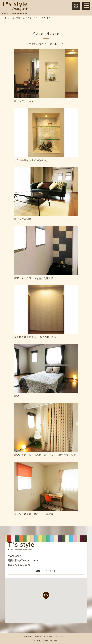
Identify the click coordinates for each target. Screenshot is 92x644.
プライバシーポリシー (44, 636)
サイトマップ (61, 636)
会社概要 (28, 636)
